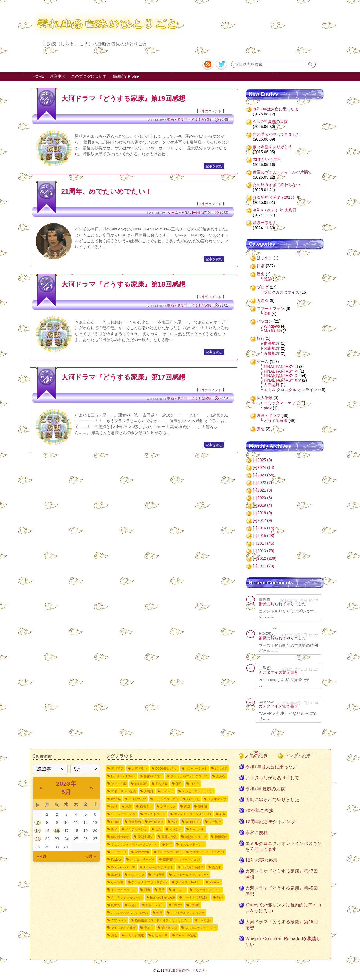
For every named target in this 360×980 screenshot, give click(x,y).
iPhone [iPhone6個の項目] (116, 799)
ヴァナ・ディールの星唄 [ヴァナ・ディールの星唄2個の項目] (207, 852)
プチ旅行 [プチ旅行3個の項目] (215, 822)
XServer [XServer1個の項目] (215, 882)
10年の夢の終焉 (261, 860)
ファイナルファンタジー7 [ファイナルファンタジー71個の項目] (149, 882)
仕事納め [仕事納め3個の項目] (135, 822)
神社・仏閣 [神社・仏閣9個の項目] (119, 784)
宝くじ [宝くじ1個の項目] (149, 928)
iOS (267, 314)
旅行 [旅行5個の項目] (114, 807)
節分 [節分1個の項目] (220, 897)
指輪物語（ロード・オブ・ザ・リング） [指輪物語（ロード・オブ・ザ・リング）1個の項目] (163, 920)
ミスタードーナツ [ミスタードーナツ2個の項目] (192, 844)
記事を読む (214, 166)
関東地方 (272, 348)
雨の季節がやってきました (276, 134)
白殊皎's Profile (126, 76)
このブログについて (89, 76)
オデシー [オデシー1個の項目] (179, 890)
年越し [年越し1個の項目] (133, 905)
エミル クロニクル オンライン (291, 390)
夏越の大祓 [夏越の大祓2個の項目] (169, 837)
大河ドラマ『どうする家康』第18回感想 (123, 284)
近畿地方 (272, 353)
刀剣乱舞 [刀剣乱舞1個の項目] (205, 920)
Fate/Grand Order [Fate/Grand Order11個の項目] (123, 776)
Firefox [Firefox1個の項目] (177, 905)
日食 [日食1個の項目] (147, 890)
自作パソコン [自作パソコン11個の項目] (153, 776)
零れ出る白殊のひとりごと (185, 970)
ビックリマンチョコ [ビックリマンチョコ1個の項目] (207, 890)
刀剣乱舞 (272, 385)
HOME (39, 76)
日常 (261, 266)
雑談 (268, 279)
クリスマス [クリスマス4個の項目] (168, 807)
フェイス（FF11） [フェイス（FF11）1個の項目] (188, 882)
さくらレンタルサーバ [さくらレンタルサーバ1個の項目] (127, 897)
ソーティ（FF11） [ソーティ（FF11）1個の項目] (196, 897)
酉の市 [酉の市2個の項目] (216, 867)
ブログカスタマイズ (282, 292)
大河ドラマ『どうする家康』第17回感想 (123, 377)
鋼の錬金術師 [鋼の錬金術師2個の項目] (120, 837)
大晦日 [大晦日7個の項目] (149, 791)
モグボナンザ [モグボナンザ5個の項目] (217, 799)
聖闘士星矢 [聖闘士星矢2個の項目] (146, 837)
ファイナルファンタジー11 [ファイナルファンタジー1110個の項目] (189, 776)
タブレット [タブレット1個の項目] (119, 920)
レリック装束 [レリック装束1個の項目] (135, 935)
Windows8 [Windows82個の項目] (142, 852)
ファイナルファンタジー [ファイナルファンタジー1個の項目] (188, 913)
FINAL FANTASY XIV (282, 380)
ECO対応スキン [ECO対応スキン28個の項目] (166, 769)
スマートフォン (271, 309)
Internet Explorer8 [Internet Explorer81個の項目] (162, 897)
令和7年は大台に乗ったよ (276, 109)
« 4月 (42, 856)
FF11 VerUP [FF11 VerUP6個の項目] (137, 799)
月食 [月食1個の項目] (114, 935)
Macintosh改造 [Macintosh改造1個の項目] (186, 935)
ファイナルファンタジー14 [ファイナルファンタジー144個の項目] (193, 814)
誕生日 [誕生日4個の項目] (203, 807)
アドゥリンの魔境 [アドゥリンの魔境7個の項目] (123, 791)
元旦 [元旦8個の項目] (179, 784)
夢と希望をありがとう (273, 147)
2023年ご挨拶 (259, 811)
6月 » (91, 856)
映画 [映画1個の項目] (159, 913)
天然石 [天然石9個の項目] (221, 776)
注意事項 (58, 76)
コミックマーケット (282, 403)
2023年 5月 (66, 788)
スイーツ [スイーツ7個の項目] (168, 791)
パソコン (265, 321)
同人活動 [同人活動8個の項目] (161, 784)
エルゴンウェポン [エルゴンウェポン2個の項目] (170, 852)
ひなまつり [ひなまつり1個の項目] (160, 935)
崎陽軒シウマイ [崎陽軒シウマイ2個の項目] (196, 837)
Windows (272, 326)
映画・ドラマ (177, 120)
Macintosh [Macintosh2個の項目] (197, 829)
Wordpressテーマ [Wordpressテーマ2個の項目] (123, 867)
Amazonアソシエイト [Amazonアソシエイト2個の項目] (158, 867)
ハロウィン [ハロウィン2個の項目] (136, 875)
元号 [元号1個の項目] (161, 890)
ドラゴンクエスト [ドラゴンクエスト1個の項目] (123, 890)
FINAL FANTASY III (281, 367)
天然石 (263, 300)
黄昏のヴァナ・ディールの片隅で (282, 172)
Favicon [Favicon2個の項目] (117, 860)
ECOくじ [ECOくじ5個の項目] (193, 799)
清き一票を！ (265, 223)
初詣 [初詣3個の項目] (174, 822)
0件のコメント (211, 111)
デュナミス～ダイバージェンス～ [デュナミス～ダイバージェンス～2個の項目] (134, 844)
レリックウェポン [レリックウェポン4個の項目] (123, 814)
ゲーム (173, 213)
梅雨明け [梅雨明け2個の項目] (221, 837)
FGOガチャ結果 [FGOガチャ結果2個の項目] (193, 867)
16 (57, 831)
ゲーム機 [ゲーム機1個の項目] (117, 882)
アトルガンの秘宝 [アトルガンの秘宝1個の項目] (123, 928)
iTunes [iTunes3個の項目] (116, 822)
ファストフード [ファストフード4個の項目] (155, 814)
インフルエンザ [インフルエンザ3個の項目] (136, 829)
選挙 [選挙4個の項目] (187, 807)
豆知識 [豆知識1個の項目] (195, 905)
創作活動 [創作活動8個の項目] (141, 784)
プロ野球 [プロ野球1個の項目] (158, 875)
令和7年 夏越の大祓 (270, 122)
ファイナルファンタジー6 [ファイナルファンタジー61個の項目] (191, 875)
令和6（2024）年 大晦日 (275, 210)
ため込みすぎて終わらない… (278, 185)
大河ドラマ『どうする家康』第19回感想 (123, 98)
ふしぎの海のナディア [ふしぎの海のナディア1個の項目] (201, 928)
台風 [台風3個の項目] (158, 829)
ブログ (263, 287)
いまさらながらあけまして (272, 778)
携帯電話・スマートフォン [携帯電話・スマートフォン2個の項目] (181, 860)
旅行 (261, 338)
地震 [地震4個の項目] (129, 807)
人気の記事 (256, 756)
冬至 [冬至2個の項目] (169, 844)
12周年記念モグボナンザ (270, 822)
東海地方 (272, 343)
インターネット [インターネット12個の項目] (196, 769)
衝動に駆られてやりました (282, 604)
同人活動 (265, 398)
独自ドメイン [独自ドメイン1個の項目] (155, 905)
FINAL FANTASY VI (281, 371)
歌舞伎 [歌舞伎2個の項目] (116, 875)
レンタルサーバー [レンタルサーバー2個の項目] (142, 860)
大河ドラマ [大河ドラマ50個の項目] (139, 769)
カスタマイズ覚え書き (278, 672)
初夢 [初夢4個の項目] (222, 814)
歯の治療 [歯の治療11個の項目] (221, 769)
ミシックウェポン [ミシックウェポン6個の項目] (166, 799)
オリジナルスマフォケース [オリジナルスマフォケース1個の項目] (130, 913)
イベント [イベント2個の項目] (176, 829)
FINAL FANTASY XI (196, 213)
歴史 (261, 274)
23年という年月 (267, 159)
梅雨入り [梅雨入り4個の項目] (146, 807)
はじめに (265, 258)
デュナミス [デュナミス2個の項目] (119, 852)
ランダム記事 (298, 756)
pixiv (268, 408)
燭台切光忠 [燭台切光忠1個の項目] (169, 928)
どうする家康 (201, 120)
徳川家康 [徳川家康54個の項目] (117, 769)
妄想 (261, 429)
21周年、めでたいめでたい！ (107, 191)
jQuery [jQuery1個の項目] (116, 905)
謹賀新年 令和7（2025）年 (277, 197)
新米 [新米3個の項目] (114, 829)
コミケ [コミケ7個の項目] (195, 784)
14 (38, 831)
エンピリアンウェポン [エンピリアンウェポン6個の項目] (197, 791)
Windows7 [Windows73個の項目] (156, 822)
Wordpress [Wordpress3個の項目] (193, 822)
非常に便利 (256, 832)
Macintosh (273, 331)
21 (38, 839)
